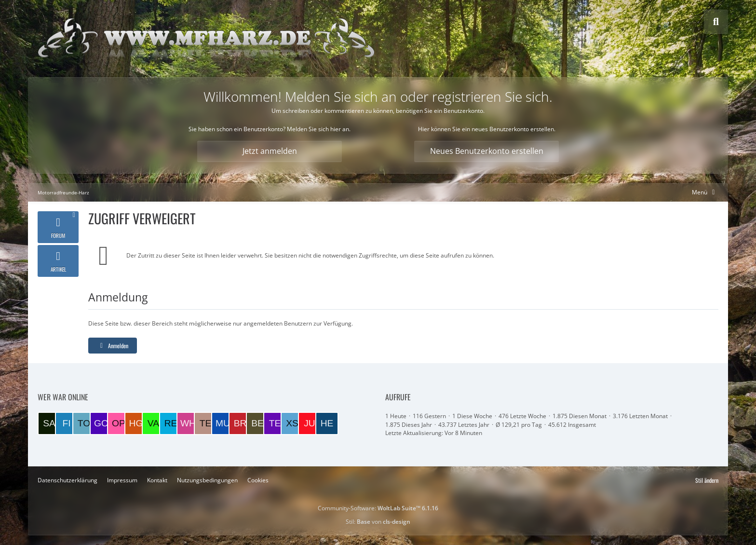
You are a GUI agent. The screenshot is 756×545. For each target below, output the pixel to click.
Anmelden (113, 346)
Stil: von (378, 522)
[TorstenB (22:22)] (84, 423)
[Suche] (716, 22)
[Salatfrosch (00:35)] (49, 423)
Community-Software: (378, 508)
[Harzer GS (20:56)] (136, 423)
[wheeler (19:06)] (188, 423)
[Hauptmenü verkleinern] (705, 192)
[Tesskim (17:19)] (205, 423)
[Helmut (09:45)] (327, 423)
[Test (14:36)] (275, 423)
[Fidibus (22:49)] (67, 423)
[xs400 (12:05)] (292, 423)
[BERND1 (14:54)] (257, 423)
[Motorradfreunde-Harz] (206, 39)
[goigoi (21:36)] (101, 423)
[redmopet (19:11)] (171, 423)
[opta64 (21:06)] (119, 423)
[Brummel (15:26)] (240, 423)
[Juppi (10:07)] (310, 423)
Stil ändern (707, 480)
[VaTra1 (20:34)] (153, 423)
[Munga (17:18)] (223, 423)
